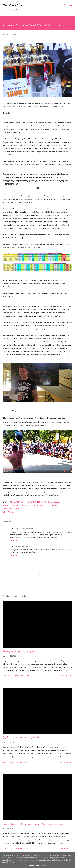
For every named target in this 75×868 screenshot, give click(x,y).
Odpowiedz (16, 541)
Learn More (34, 866)
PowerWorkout (14, 5)
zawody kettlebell (11, 508)
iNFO (35, 502)
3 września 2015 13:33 (25, 529)
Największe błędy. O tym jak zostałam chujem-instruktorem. (33, 824)
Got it (44, 866)
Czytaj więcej (66, 676)
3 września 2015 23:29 (24, 546)
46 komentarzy (22, 676)
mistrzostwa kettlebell (48, 502)
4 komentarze (21, 848)
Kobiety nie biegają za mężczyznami (20, 651)
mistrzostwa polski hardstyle (17, 505)
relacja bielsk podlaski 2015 (44, 505)
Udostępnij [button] (8, 512)
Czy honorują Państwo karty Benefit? (21, 737)
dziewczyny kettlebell (22, 502)
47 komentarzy (22, 762)
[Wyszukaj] (65, 4)
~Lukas (12, 529)
